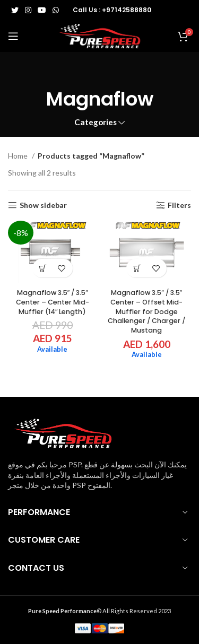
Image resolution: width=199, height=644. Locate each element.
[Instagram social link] (28, 10)
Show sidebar (43, 205)
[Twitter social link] (15, 10)
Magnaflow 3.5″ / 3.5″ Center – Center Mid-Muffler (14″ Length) (53, 302)
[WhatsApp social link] (56, 10)
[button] (43, 268)
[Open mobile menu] (13, 36)
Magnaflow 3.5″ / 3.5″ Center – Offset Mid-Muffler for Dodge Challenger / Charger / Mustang (146, 311)
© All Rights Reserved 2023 (99, 611)
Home (19, 156)
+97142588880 (127, 10)
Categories (96, 122)
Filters (179, 205)
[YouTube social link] (42, 10)
